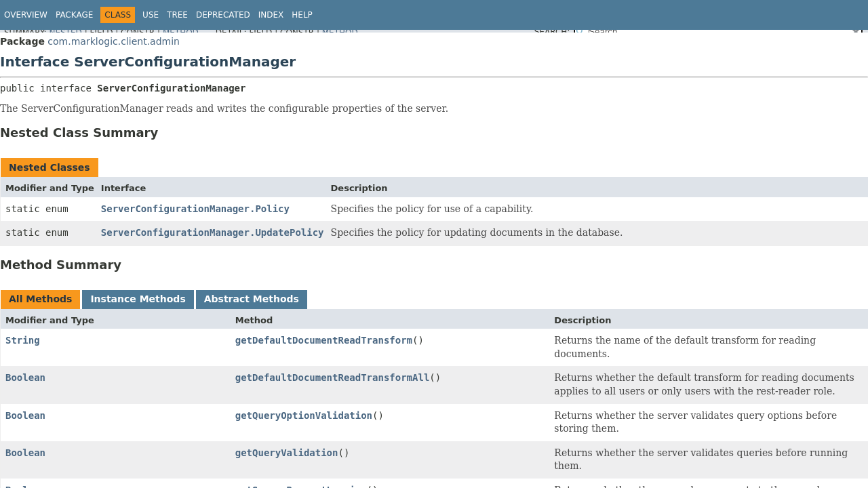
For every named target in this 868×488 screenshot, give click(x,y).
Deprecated (223, 15)
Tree (177, 15)
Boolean (25, 378)
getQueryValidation (287, 453)
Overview (26, 15)
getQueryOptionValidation (304, 415)
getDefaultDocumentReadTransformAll (333, 378)
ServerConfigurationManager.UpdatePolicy (213, 232)
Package (74, 15)
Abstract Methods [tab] (252, 299)
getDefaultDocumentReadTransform (324, 340)
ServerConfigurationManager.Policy (195, 209)
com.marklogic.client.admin (114, 41)
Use (151, 15)
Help (302, 15)
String (23, 340)
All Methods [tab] (40, 299)
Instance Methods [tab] (138, 299)
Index (271, 15)
